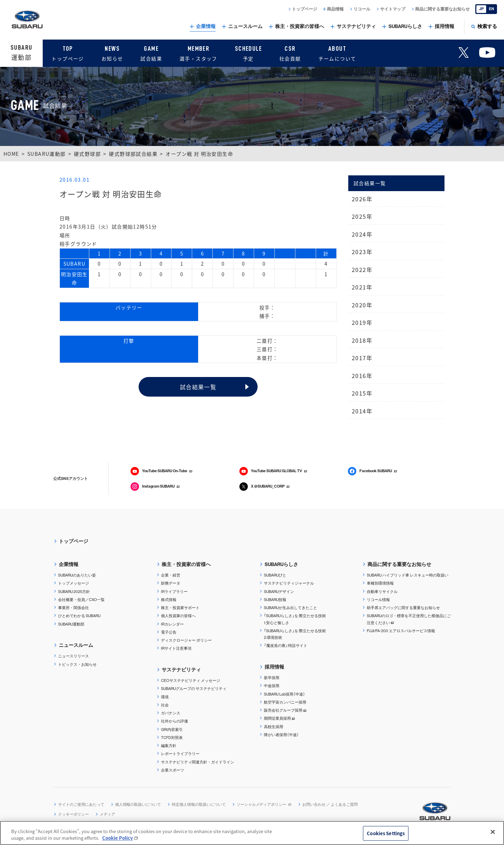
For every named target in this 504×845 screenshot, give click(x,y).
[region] (252, 833)
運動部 (21, 53)
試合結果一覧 (198, 387)
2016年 (362, 376)
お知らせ (112, 53)
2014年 (362, 411)
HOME (11, 154)
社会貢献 (290, 53)
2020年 (362, 305)
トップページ (68, 53)
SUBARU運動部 (47, 154)
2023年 (362, 252)
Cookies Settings (386, 833)
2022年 (362, 270)
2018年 (362, 340)
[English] (486, 9)
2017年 (362, 358)
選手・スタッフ (198, 53)
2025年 (362, 216)
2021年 (362, 287)
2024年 (362, 234)
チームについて (337, 53)
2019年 (362, 322)
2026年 (362, 199)
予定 (248, 53)
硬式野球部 (87, 154)
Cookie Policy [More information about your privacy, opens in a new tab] (117, 838)
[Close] (493, 832)
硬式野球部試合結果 (133, 154)
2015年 (362, 393)
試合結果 (151, 53)
